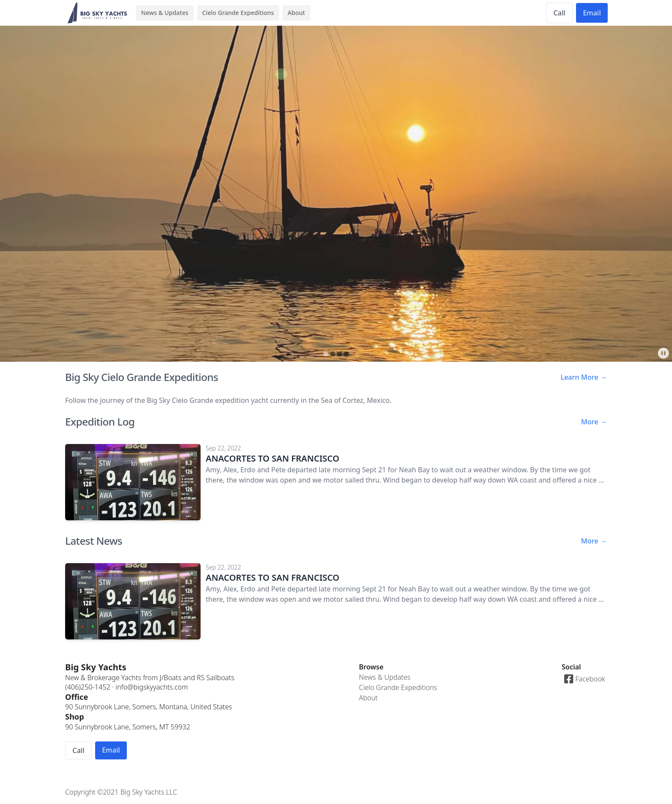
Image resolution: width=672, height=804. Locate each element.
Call (559, 13)
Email (592, 13)
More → (594, 422)
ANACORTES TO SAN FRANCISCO (273, 458)
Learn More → (584, 377)
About (296, 13)
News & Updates (165, 13)
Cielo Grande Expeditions (238, 13)
